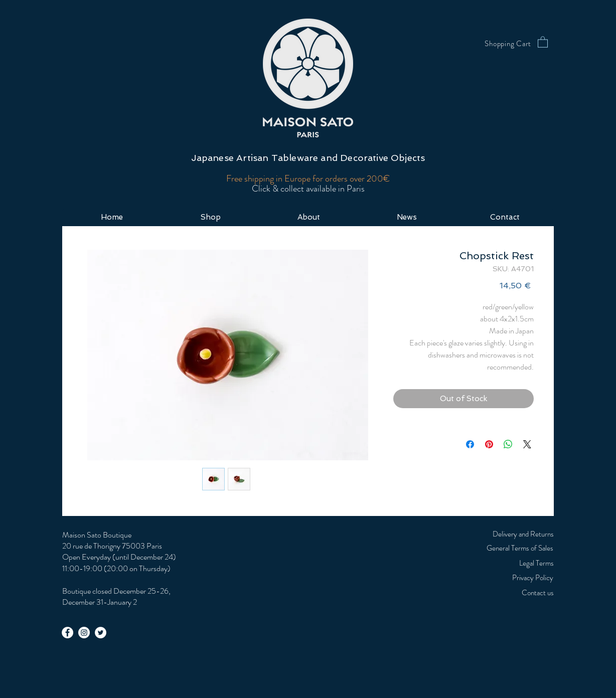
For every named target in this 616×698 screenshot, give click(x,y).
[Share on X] (527, 444)
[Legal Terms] (511, 563)
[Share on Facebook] (470, 444)
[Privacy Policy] (489, 578)
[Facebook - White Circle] (67, 633)
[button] (543, 42)
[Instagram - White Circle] (84, 633)
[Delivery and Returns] (511, 534)
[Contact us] (511, 593)
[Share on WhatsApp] (508, 444)
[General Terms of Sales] (493, 548)
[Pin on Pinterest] (489, 444)
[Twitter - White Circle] (101, 633)
